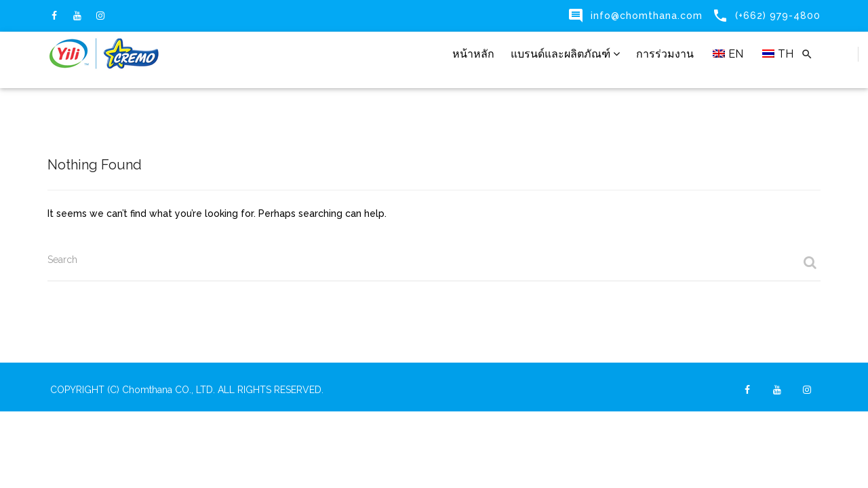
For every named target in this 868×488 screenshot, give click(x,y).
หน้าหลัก (473, 54)
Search (62, 260)
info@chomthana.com (647, 16)
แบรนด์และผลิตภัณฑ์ (565, 54)
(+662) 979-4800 (778, 16)
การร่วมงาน (665, 54)
